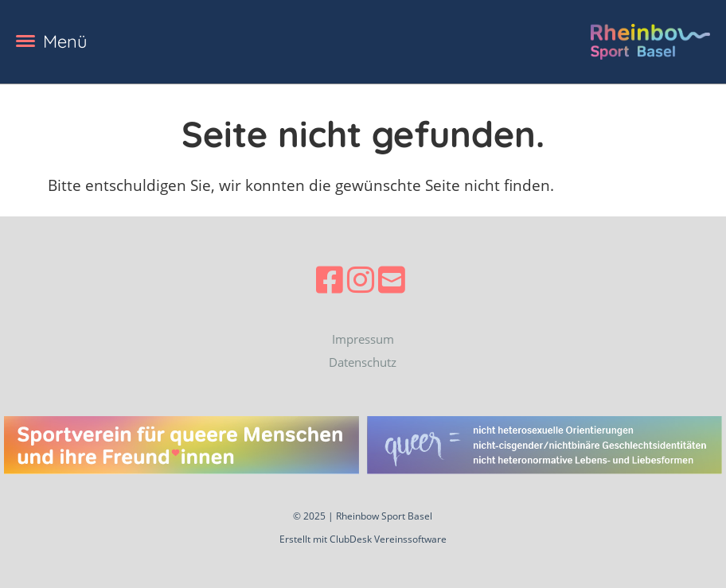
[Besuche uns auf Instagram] (361, 279)
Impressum (363, 339)
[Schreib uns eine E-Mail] (392, 279)
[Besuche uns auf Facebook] (330, 279)
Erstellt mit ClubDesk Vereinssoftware (363, 539)
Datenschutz (363, 362)
